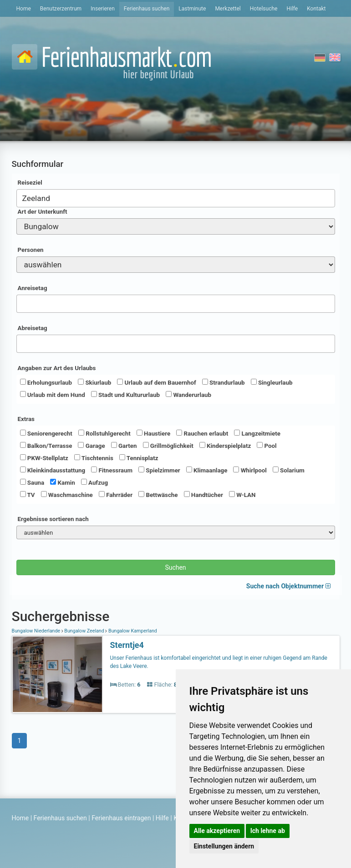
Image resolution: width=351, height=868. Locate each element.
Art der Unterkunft (43, 212)
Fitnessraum (112, 470)
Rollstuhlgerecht (104, 433)
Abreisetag (33, 328)
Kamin (62, 482)
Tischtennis (94, 458)
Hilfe (292, 9)
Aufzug (94, 482)
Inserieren (103, 9)
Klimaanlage (207, 470)
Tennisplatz (139, 458)
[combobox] (176, 198)
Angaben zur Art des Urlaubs (57, 368)
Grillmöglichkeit (168, 446)
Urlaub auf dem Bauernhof (157, 382)
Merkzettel (228, 9)
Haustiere (153, 433)
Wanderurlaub (188, 395)
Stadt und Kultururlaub (125, 395)
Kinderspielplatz (225, 446)
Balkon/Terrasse (46, 446)
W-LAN (242, 495)
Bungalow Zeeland (84, 631)
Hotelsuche (264, 9)
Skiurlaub (94, 382)
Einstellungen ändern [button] (224, 846)
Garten (124, 446)
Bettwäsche (158, 495)
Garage (91, 446)
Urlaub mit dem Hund (53, 395)
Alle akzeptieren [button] (217, 831)
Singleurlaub (272, 382)
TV (28, 495)
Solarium (289, 470)
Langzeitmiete (257, 433)
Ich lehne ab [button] (268, 831)
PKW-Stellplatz (44, 458)
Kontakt (316, 9)
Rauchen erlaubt (202, 433)
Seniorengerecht (46, 433)
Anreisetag (33, 288)
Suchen (175, 567)
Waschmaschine (67, 495)
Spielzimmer (159, 470)
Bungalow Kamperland (132, 631)
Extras (26, 419)
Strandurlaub (224, 382)
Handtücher (203, 495)
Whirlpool (250, 470)
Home (24, 9)
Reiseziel (30, 183)
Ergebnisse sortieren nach (53, 519)
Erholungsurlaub (46, 382)
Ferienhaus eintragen (121, 818)
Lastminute (192, 9)
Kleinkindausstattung (53, 470)
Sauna (32, 482)
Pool (267, 446)
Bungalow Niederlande (37, 631)
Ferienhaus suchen (147, 9)
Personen (31, 250)
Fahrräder (116, 495)
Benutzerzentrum (61, 9)
